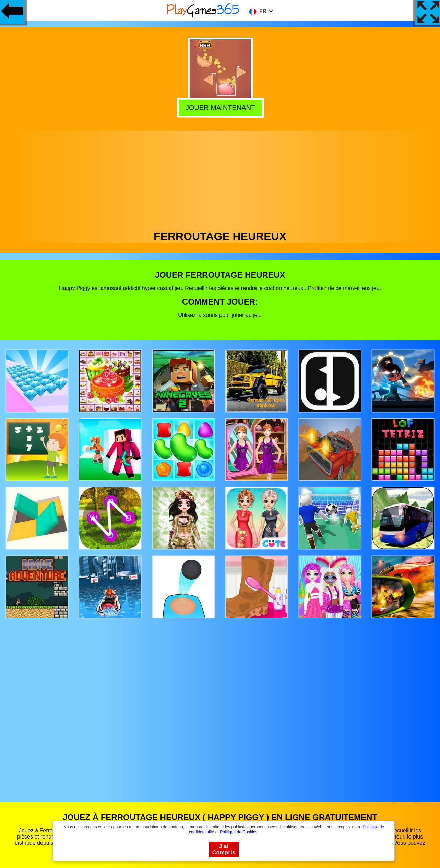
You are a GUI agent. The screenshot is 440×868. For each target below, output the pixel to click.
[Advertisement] (220, 179)
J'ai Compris (224, 849)
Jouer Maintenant (219, 108)
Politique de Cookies (239, 832)
